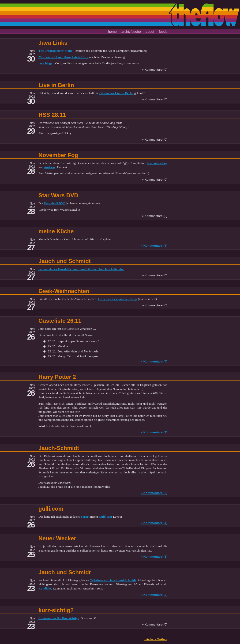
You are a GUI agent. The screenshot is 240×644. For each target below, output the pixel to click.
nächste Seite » (156, 639)
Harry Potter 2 (57, 377)
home (112, 32)
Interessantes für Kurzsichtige (59, 618)
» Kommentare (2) (154, 493)
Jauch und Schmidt (65, 261)
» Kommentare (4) (154, 361)
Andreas (50, 167)
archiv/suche (131, 32)
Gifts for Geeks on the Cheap (118, 299)
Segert (85, 517)
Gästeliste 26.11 (60, 321)
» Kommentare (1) (154, 557)
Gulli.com (105, 517)
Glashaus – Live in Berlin (116, 93)
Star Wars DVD (58, 195)
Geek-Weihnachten (64, 291)
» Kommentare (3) (154, 246)
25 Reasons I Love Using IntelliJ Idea (64, 57)
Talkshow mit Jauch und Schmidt (113, 580)
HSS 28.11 (52, 115)
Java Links (53, 43)
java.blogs (45, 63)
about (150, 32)
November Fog (58, 155)
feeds (163, 32)
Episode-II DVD (55, 203)
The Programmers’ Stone (55, 51)
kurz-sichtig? (56, 610)
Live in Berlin (56, 85)
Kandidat (45, 588)
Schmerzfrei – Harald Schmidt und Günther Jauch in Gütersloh (81, 269)
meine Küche (56, 231)
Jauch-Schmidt (59, 448)
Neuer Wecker (57, 538)
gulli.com (51, 509)
